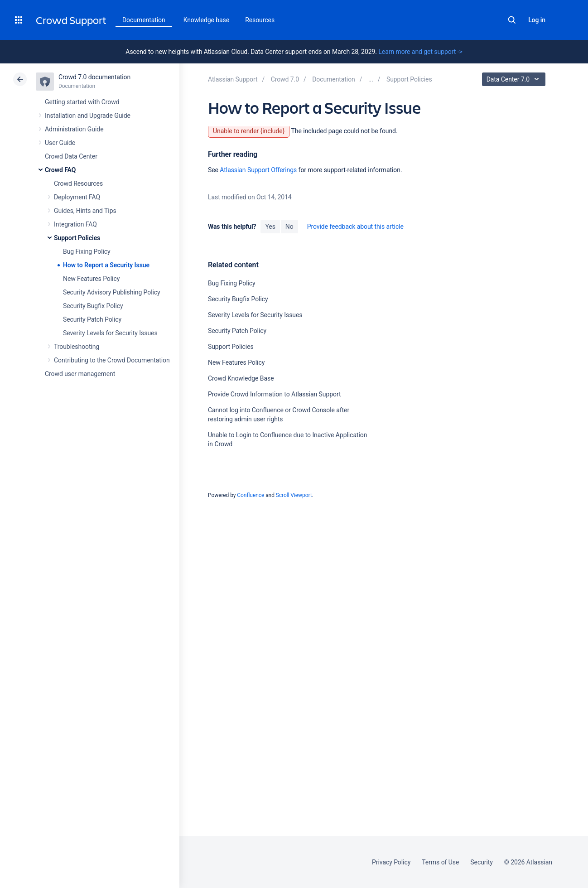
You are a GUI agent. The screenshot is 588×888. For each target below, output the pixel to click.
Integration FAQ (75, 224)
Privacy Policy (391, 862)
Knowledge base (207, 20)
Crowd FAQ (60, 170)
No (289, 227)
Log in (537, 20)
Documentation (144, 20)
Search (512, 20)
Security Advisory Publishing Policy (112, 292)
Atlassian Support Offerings (258, 170)
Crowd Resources (78, 183)
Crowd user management (80, 374)
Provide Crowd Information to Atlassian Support (274, 394)
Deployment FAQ (77, 197)
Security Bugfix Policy (93, 306)
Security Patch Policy (92, 319)
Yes (270, 227)
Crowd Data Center (71, 156)
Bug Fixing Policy (87, 251)
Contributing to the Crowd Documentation (112, 360)
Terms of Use (440, 862)
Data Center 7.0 (515, 79)
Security (482, 862)
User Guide (60, 143)
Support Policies (77, 238)
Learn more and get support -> (420, 52)
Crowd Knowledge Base (241, 378)
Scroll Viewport (294, 495)
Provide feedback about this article (355, 227)
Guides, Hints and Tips (85, 211)
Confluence (251, 495)
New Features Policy (91, 279)
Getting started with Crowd (82, 102)
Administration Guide (74, 129)
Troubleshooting (77, 347)
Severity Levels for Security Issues (110, 333)
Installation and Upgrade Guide (88, 116)
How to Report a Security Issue (106, 265)
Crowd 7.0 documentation (94, 77)
